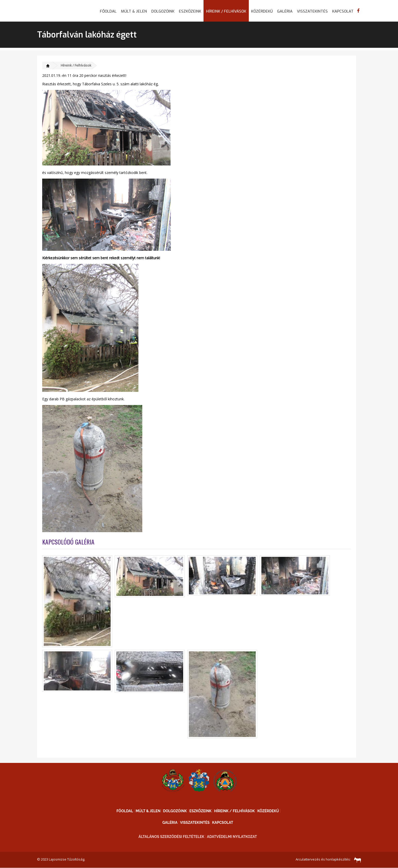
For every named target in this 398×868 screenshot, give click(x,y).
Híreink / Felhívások (226, 11)
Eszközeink (190, 11)
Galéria (285, 11)
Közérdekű (262, 11)
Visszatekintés (312, 11)
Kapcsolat (343, 11)
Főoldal (108, 11)
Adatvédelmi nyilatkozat (232, 837)
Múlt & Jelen (134, 11)
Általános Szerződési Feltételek (171, 837)
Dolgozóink (163, 11)
